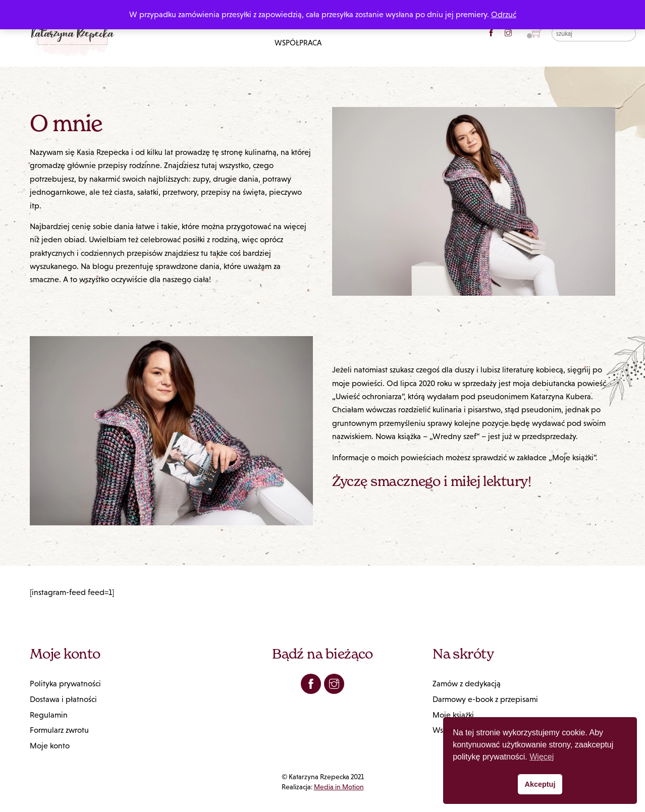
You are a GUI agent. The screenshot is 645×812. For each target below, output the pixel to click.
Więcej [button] (542, 757)
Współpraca (298, 43)
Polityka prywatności (65, 684)
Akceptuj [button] (540, 784)
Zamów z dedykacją (467, 684)
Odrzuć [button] (504, 14)
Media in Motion (339, 787)
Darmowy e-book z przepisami (485, 699)
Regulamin (49, 715)
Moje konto (50, 746)
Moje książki (453, 715)
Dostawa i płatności (63, 699)
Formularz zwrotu (59, 730)
